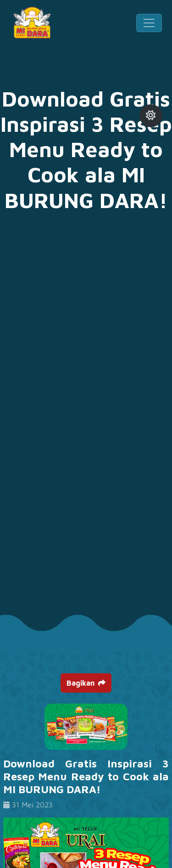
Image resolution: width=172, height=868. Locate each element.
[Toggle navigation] (149, 23)
